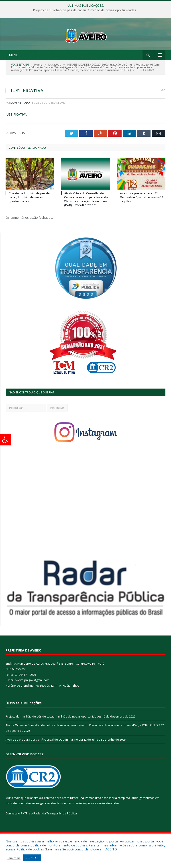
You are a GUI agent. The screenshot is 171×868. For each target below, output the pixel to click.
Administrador (21, 119)
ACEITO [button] (32, 858)
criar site (33, 814)
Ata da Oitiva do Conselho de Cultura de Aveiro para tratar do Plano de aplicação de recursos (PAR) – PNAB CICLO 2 (86, 216)
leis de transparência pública (77, 820)
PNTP (24, 830)
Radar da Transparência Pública (55, 830)
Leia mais (53, 849)
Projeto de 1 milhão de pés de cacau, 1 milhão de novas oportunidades (84, 10)
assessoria (109, 814)
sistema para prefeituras (60, 814)
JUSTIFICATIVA (16, 131)
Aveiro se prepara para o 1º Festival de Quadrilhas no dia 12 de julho (141, 214)
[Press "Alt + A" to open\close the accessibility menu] (5, 440)
